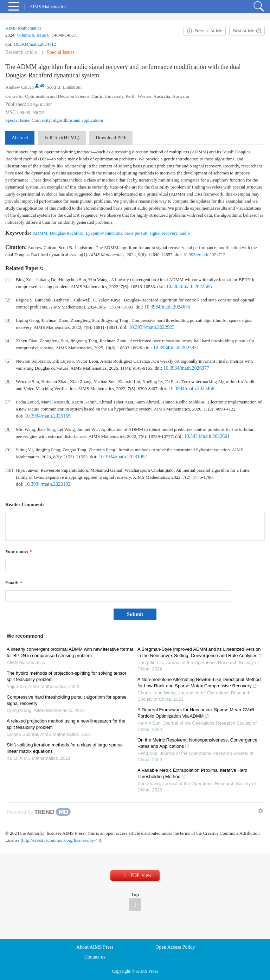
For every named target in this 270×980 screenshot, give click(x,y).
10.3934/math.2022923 (152, 327)
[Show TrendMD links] (261, 811)
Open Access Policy (175, 947)
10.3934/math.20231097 (123, 457)
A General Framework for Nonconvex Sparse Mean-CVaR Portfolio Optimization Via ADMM (196, 713)
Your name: (19, 551)
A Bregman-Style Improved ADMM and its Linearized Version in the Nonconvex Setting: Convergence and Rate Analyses (200, 652)
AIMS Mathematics (23, 28)
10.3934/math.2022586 (189, 287)
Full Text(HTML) (62, 138)
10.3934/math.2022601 (207, 436)
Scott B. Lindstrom (64, 87)
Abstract (20, 138)
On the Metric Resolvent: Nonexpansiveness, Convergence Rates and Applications (197, 743)
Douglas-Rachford (66, 233)
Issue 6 (43, 35)
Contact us (95, 957)
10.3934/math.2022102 (47, 484)
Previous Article (208, 31)
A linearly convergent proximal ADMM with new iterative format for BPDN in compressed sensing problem (70, 652)
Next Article (243, 31)
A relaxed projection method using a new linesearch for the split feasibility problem (66, 724)
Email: (14, 583)
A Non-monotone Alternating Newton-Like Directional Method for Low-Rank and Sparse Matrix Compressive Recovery (199, 683)
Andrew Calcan (20, 87)
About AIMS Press (95, 947)
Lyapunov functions (104, 233)
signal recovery (164, 233)
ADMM (40, 233)
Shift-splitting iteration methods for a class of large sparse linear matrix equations (65, 748)
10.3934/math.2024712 (35, 44)
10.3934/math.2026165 (47, 416)
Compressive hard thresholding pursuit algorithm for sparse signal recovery (67, 700)
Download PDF (111, 138)
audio (185, 233)
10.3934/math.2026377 (186, 368)
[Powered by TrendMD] (39, 812)
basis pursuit (136, 233)
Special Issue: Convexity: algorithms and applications (54, 120)
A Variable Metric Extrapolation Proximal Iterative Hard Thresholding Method (192, 773)
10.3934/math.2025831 (176, 348)
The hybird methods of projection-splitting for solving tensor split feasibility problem (66, 676)
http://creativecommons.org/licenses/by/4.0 (62, 840)
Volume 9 (25, 35)
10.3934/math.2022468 (192, 389)
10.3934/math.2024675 (167, 307)
